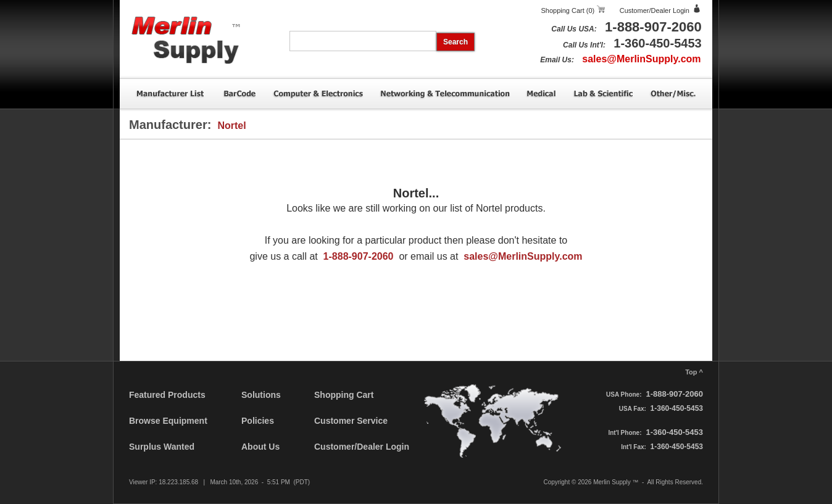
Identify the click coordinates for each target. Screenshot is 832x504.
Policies (258, 421)
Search (456, 42)
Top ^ (694, 372)
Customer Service (351, 421)
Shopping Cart (344, 395)
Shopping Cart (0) (568, 10)
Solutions (261, 395)
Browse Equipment (168, 421)
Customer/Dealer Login (655, 10)
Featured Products (167, 395)
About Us (260, 447)
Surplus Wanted (162, 447)
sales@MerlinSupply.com (641, 59)
